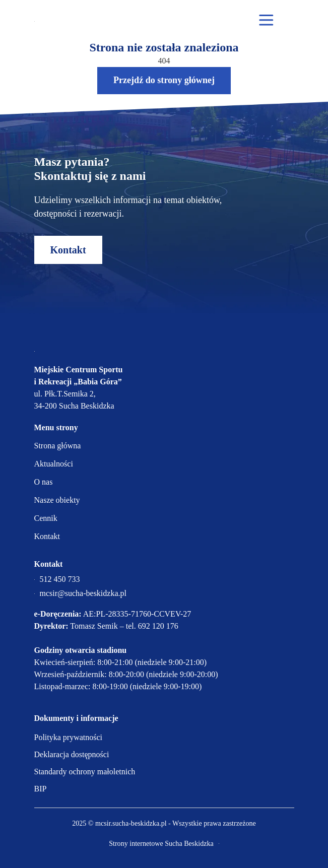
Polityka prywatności (69, 737)
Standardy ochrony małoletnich (85, 772)
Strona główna (58, 446)
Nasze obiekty (57, 500)
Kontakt (68, 250)
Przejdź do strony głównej (164, 80)
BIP (41, 789)
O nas (44, 482)
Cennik (46, 518)
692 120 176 (158, 626)
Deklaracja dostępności (72, 754)
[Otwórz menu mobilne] (266, 21)
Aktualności (54, 464)
